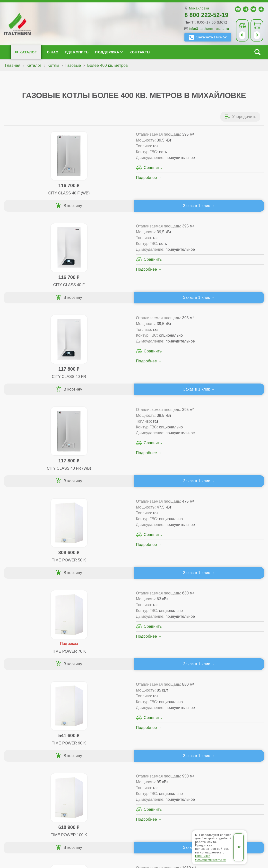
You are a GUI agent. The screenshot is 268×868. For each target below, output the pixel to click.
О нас (53, 52)
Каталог (28, 52)
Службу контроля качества (82, 759)
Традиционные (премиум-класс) (98, 707)
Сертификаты (25, 699)
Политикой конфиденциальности (210, 858)
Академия (221, 723)
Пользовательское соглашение (134, 827)
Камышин (149, 796)
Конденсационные (85, 723)
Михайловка (199, 8)
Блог (17, 730)
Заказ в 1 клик (98, 206)
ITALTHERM (51, 815)
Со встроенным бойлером (92, 715)
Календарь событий (225, 730)
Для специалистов (229, 692)
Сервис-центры (164, 699)
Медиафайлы (31, 707)
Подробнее (83, 183)
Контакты (140, 52)
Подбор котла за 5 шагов (95, 730)
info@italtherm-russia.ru (209, 29)
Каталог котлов (86, 692)
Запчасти (164, 723)
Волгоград (104, 796)
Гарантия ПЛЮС (165, 707)
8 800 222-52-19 (206, 15)
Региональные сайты (156, 815)
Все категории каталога (106, 815)
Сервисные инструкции (228, 699)
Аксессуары (167, 730)
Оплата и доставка (167, 715)
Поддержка (109, 52)
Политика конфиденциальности (214, 815)
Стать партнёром (222, 715)
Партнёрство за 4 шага (234, 707)
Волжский (127, 796)
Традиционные (82, 699)
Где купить (77, 52)
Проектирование (28, 715)
